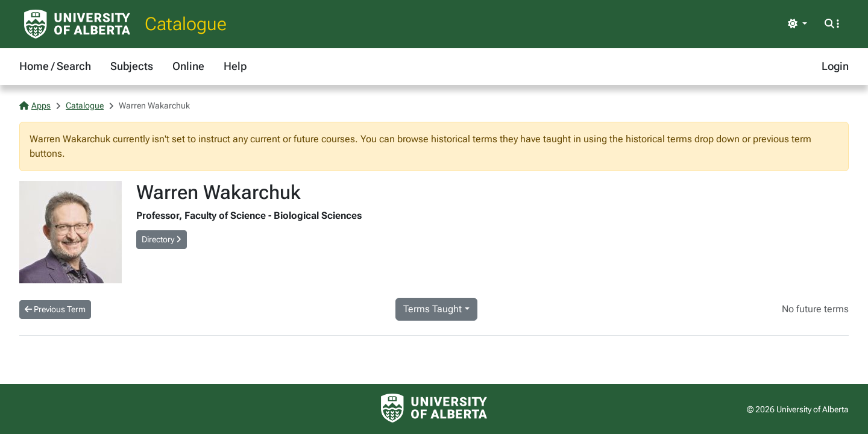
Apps (35, 105)
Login (835, 66)
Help (235, 66)
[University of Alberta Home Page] (77, 24)
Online (188, 66)
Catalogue (186, 24)
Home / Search (55, 66)
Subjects (132, 66)
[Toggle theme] (797, 24)
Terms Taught (432, 309)
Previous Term (55, 309)
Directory (162, 239)
